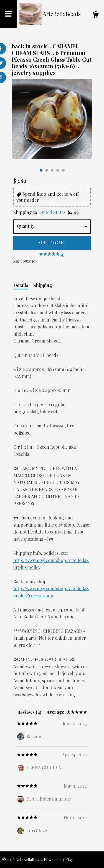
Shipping (43, 285)
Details (21, 285)
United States (52, 212)
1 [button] (41, 170)
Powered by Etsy (58, 860)
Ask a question (25, 261)
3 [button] (52, 170)
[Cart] (95, 15)
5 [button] (63, 170)
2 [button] (47, 170)
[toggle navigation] (8, 14)
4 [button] (58, 170)
